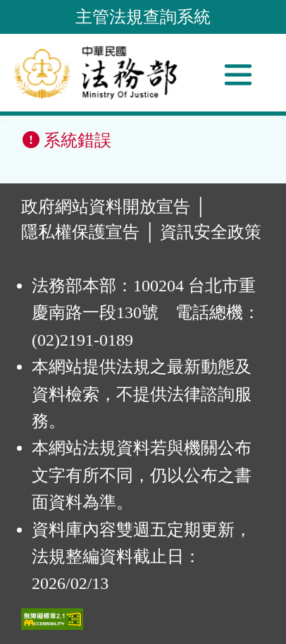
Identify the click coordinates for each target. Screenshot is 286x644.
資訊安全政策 (211, 232)
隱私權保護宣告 (80, 232)
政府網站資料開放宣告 (106, 207)
